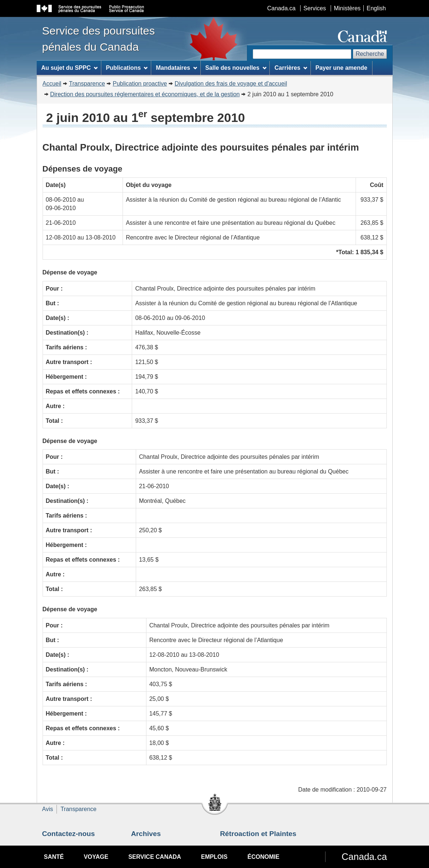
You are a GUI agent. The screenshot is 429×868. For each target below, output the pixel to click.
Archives (146, 834)
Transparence (87, 84)
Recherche (370, 54)
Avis (48, 809)
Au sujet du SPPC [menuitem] (69, 68)
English (376, 8)
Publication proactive (140, 84)
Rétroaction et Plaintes (258, 834)
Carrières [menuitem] (291, 68)
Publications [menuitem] (127, 68)
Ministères (347, 8)
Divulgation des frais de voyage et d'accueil (231, 84)
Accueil (52, 84)
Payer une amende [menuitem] (341, 68)
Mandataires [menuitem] (177, 68)
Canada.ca (281, 8)
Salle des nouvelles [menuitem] (236, 68)
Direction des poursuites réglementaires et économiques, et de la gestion (145, 94)
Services (315, 8)
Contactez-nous (69, 834)
